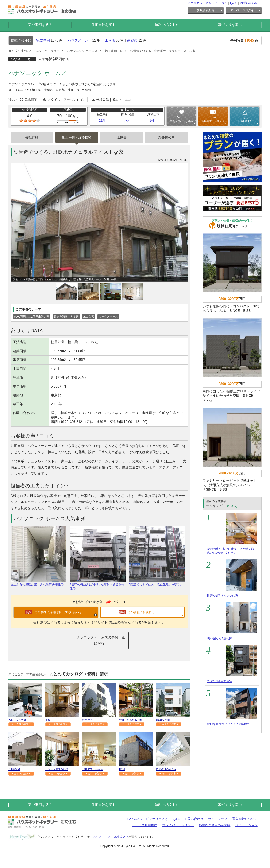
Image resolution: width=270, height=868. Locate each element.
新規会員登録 (206, 10)
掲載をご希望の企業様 (215, 825)
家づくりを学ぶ (230, 25)
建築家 (132, 40)
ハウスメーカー (80, 40)
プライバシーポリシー (178, 825)
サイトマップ (218, 819)
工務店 (110, 40)
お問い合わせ (249, 3)
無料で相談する (167, 25)
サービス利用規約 (144, 825)
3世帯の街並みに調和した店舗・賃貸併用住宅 (98, 585)
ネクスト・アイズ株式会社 (111, 837)
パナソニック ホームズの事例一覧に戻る (99, 640)
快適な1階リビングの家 (223, 596)
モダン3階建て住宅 (220, 681)
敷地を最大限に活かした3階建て (228, 724)
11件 (103, 120)
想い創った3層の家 (220, 638)
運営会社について (245, 819)
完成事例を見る (40, 25)
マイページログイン (244, 10)
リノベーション (246, 825)
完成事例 (43, 40)
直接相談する (245, 120)
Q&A (233, 3)
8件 (152, 120)
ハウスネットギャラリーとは (207, 3)
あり (128, 120)
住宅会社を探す (103, 25)
